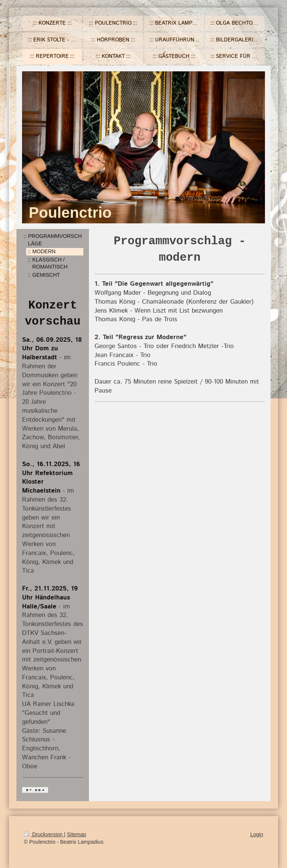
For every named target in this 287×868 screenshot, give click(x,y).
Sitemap (76, 834)
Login (257, 834)
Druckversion (44, 834)
